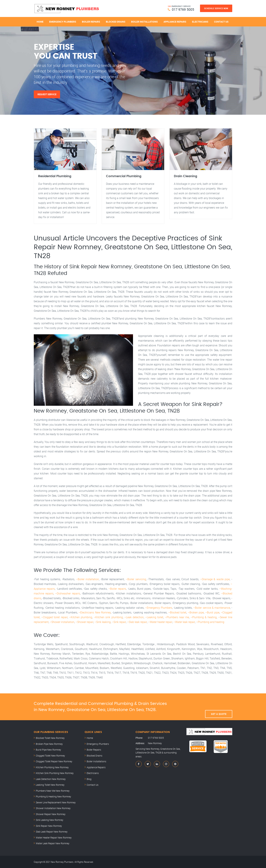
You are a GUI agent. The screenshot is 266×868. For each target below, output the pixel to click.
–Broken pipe (196, 612)
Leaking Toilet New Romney (50, 785)
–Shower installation (62, 622)
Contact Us (221, 22)
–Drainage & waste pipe (215, 579)
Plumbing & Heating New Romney (53, 796)
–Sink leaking (103, 622)
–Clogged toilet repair (54, 617)
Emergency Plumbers (63, 22)
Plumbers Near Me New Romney (53, 791)
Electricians (200, 22)
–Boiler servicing (136, 579)
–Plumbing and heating (210, 622)
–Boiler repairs (117, 589)
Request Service (47, 94)
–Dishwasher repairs (68, 593)
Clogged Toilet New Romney (50, 756)
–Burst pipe (212, 612)
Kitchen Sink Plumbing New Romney (55, 773)
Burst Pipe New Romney (48, 750)
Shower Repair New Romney (51, 814)
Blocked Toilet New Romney (50, 738)
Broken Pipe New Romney (49, 744)
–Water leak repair (184, 622)
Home (40, 22)
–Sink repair (119, 622)
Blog (89, 779)
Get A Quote (219, 707)
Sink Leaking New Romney (50, 820)
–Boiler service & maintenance (212, 608)
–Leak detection (134, 617)
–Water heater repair (160, 622)
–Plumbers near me (177, 617)
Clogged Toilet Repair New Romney (54, 761)
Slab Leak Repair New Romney (52, 832)
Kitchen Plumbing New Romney (52, 767)
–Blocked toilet (177, 612)
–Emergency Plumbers (159, 608)
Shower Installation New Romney (53, 808)
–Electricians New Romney (95, 612)
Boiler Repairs (91, 22)
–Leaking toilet (154, 617)
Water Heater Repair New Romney (54, 838)
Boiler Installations (144, 22)
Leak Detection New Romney (51, 779)
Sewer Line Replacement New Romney (56, 802)
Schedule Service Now (216, 8)
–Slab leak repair (137, 622)
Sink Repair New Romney (49, 826)
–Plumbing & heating (203, 617)
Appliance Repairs (175, 22)
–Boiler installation (88, 579)
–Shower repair (84, 622)
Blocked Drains (116, 22)
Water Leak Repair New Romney (53, 843)
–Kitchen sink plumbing (108, 617)
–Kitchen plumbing (81, 617)
